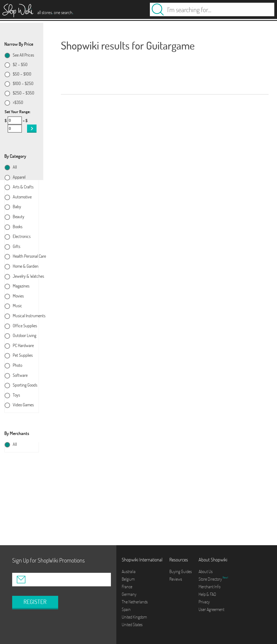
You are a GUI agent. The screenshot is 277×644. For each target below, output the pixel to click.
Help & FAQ (207, 594)
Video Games (23, 405)
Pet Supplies (23, 355)
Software (20, 375)
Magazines (21, 286)
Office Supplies (25, 326)
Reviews (176, 579)
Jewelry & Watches (28, 276)
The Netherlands (135, 602)
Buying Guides (181, 571)
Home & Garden (26, 266)
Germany (129, 594)
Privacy (204, 602)
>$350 (18, 103)
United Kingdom (134, 617)
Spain (126, 609)
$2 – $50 (20, 65)
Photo (17, 365)
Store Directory (211, 579)
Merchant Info (210, 587)
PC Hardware (23, 346)
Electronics (22, 237)
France (127, 587)
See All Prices (23, 55)
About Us (206, 571)
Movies (18, 296)
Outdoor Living (24, 336)
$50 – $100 (22, 74)
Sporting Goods (25, 385)
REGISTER (35, 602)
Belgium (128, 579)
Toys (16, 395)
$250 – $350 (24, 93)
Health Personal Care (29, 256)
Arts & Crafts (23, 187)
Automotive (22, 197)
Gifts (17, 247)
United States (132, 625)
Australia (129, 571)
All (15, 167)
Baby (17, 207)
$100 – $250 (23, 84)
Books (18, 227)
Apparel (19, 177)
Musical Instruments (29, 316)
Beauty (19, 217)
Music (17, 306)
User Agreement (211, 609)
